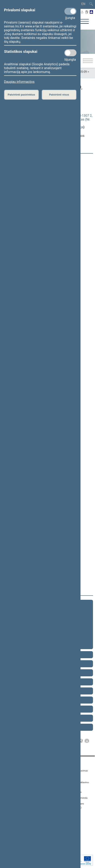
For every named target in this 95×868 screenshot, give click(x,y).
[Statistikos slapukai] (70, 53)
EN (83, 4)
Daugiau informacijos (19, 82)
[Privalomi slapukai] (70, 11)
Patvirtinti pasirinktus (21, 95)
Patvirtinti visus (59, 95)
